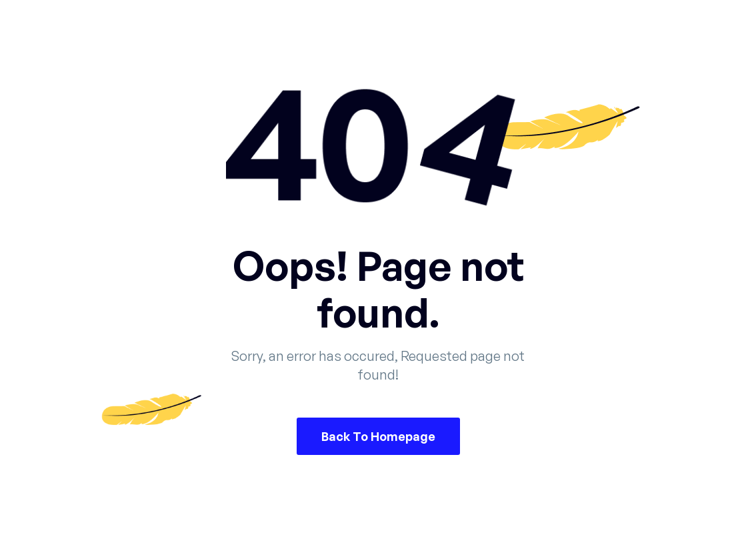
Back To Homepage (378, 436)
